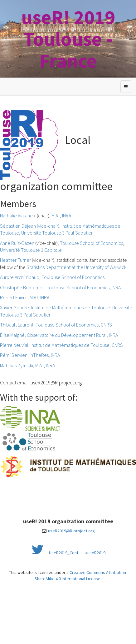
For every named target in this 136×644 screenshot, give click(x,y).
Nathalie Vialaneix (18, 216)
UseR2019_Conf (64, 553)
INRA (67, 216)
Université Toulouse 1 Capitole (31, 250)
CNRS (106, 325)
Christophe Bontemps (22, 287)
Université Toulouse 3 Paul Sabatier (57, 233)
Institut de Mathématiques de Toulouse (71, 307)
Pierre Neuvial (14, 345)
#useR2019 (95, 553)
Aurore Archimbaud (20, 277)
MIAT (56, 216)
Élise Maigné (12, 335)
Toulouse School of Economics (91, 243)
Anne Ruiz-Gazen (17, 243)
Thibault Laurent (17, 325)
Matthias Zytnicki (17, 365)
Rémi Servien (14, 355)
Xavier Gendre (15, 307)
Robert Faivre (14, 297)
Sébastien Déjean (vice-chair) (30, 226)
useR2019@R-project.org (56, 383)
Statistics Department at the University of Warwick (76, 267)
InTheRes (39, 355)
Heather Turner (15, 260)
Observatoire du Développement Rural (67, 335)
